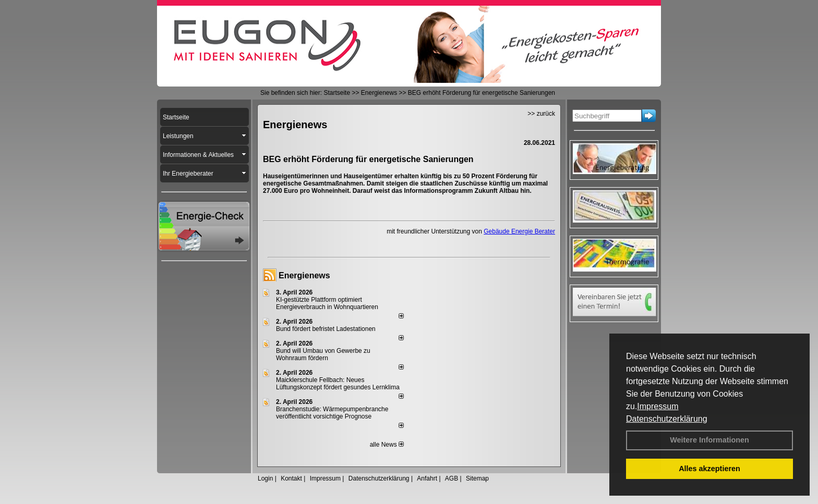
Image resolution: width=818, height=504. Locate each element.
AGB (452, 478)
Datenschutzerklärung (667, 419)
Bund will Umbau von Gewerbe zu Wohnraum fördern (323, 354)
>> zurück (541, 114)
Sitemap (477, 478)
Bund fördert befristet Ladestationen (326, 329)
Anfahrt (427, 478)
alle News (387, 445)
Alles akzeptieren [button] (709, 469)
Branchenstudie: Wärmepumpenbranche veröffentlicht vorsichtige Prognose (332, 413)
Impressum (658, 406)
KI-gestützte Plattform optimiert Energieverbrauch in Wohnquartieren (327, 303)
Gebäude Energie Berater (519, 231)
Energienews (304, 275)
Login (265, 478)
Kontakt (291, 478)
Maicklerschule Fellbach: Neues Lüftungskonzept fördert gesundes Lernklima (338, 384)
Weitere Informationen (709, 440)
